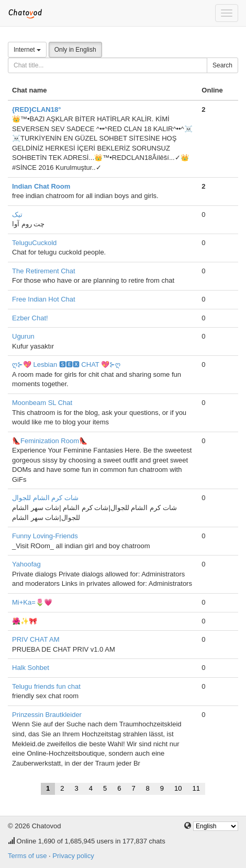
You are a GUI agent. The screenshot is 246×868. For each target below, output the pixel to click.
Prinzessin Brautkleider (47, 715)
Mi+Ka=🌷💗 (32, 602)
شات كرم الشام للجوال (45, 498)
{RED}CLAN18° (36, 109)
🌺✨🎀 (25, 621)
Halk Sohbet (31, 668)
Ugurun (23, 336)
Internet (27, 50)
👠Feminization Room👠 (50, 441)
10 (178, 788)
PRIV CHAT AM (36, 639)
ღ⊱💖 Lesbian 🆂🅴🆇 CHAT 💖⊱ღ (66, 364)
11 (196, 788)
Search (222, 65)
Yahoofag (26, 564)
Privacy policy (73, 856)
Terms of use (27, 856)
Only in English (75, 50)
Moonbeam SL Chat (42, 403)
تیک (17, 215)
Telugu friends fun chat (46, 686)
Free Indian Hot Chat (44, 299)
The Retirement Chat (44, 271)
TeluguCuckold (34, 243)
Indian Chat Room (41, 186)
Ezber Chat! (30, 318)
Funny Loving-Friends (45, 536)
